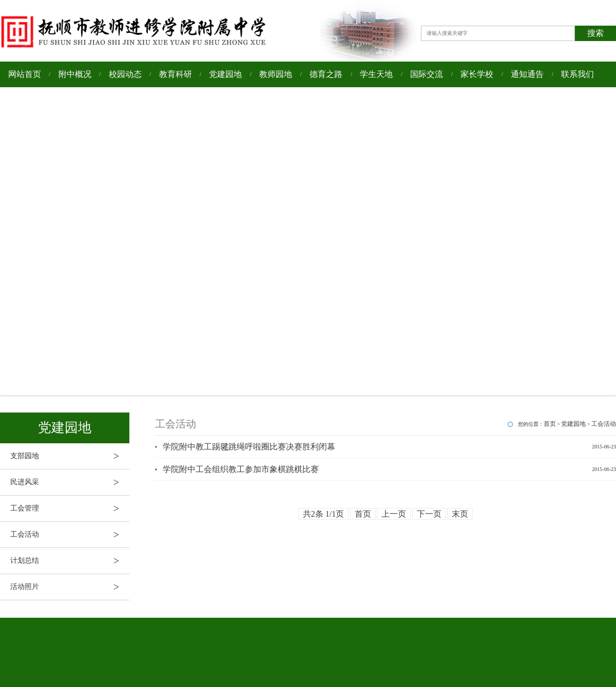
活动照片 (70, 587)
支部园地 (70, 456)
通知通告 (527, 74)
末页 (460, 514)
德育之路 (326, 74)
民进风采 (70, 482)
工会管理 (70, 508)
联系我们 (577, 74)
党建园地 (225, 74)
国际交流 (427, 74)
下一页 (429, 514)
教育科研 (176, 74)
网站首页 (25, 74)
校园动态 (125, 74)
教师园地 (276, 74)
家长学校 (477, 74)
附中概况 (75, 74)
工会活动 (70, 535)
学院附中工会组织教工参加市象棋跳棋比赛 (241, 469)
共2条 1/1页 (323, 514)
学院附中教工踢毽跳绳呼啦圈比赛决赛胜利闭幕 (249, 447)
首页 (550, 424)
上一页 (394, 514)
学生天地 (376, 74)
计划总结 (70, 561)
